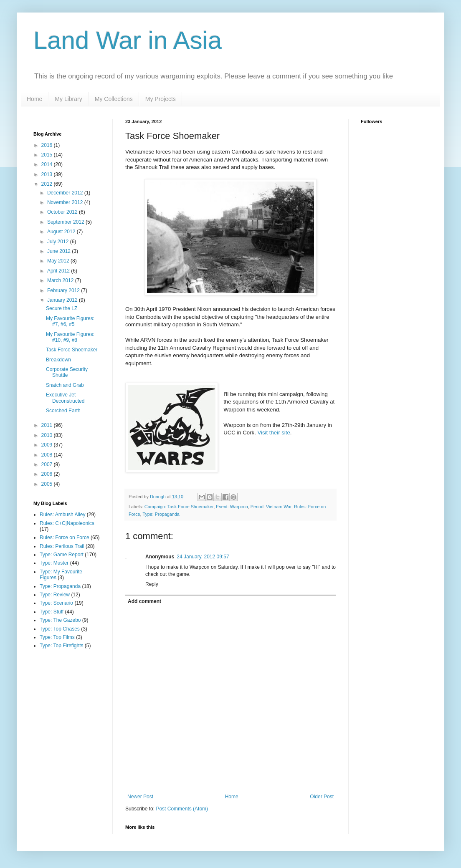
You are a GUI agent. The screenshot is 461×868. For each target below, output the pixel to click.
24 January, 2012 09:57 (203, 557)
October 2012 (63, 212)
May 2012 (59, 261)
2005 (48, 484)
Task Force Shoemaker (72, 350)
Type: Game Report (62, 555)
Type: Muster (54, 563)
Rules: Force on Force (65, 537)
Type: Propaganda (161, 514)
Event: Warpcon (232, 507)
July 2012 (59, 242)
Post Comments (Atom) (182, 809)
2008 (48, 455)
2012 (48, 184)
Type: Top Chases (60, 629)
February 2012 (64, 290)
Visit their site (274, 433)
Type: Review (55, 595)
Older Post (322, 797)
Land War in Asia (128, 40)
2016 (48, 145)
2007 (48, 464)
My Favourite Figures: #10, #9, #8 (70, 337)
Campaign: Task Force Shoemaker (179, 507)
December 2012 (66, 193)
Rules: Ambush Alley (62, 515)
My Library (68, 99)
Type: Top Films (57, 637)
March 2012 (61, 280)
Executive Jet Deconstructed (65, 398)
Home (34, 99)
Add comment (144, 601)
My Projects (161, 99)
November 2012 (66, 202)
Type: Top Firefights (62, 646)
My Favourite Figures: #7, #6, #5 (70, 321)
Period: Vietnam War (271, 507)
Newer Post (140, 797)
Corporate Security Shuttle (67, 372)
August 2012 (62, 232)
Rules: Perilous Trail (62, 546)
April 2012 (59, 271)
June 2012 (60, 251)
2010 (48, 435)
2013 (48, 174)
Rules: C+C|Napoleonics (67, 523)
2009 (48, 445)
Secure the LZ (62, 308)
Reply (152, 584)
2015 (48, 155)
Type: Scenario (56, 603)
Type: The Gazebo (60, 620)
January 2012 (63, 300)
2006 (48, 474)
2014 (48, 164)
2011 (48, 425)
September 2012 (66, 222)
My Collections (114, 99)
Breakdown (58, 360)
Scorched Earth (63, 411)
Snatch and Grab (65, 385)
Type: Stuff (52, 612)
